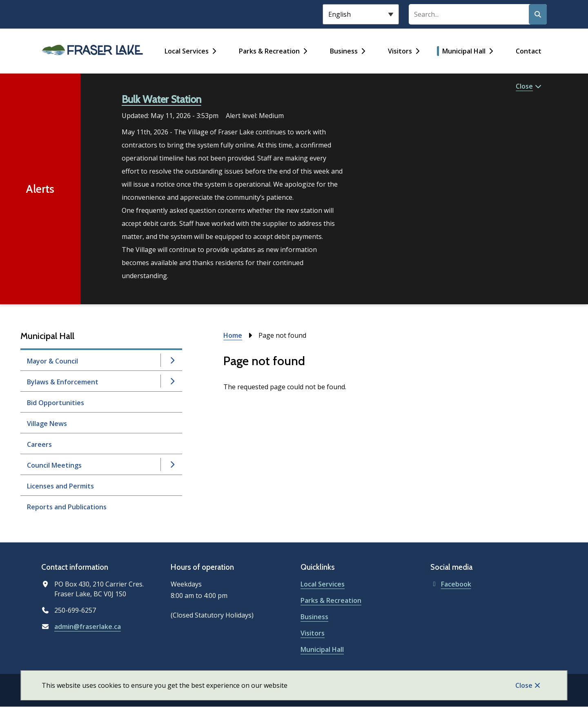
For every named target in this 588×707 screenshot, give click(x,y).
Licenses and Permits (60, 486)
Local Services (187, 51)
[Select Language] (361, 14)
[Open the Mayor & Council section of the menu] (172, 360)
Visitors (400, 51)
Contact (529, 51)
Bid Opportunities (56, 403)
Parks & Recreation (269, 51)
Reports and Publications (67, 507)
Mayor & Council (52, 361)
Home (233, 335)
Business (344, 51)
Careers (39, 444)
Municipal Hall (464, 51)
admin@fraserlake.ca (88, 627)
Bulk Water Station (161, 99)
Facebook (451, 584)
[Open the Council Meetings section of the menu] (172, 464)
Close (524, 685)
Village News (47, 424)
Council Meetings (54, 465)
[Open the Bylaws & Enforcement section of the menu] (172, 381)
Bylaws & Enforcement (63, 382)
